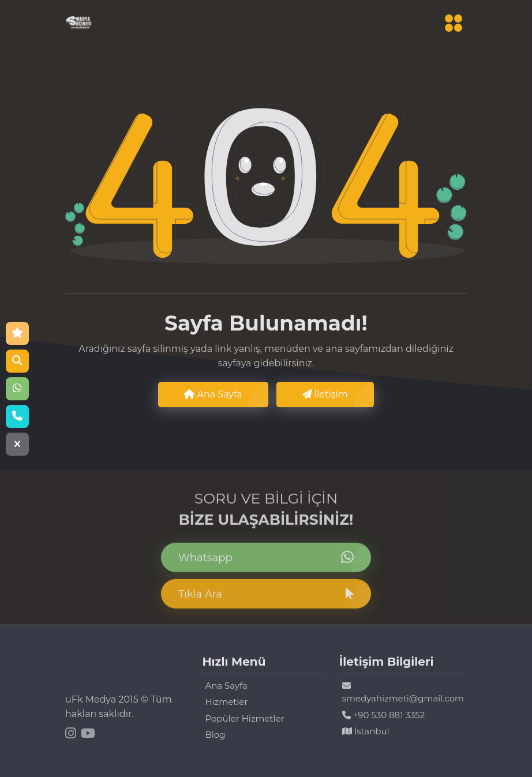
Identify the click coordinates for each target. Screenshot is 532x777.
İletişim (325, 394)
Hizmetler (226, 702)
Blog (215, 735)
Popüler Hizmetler (244, 718)
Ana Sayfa (213, 394)
